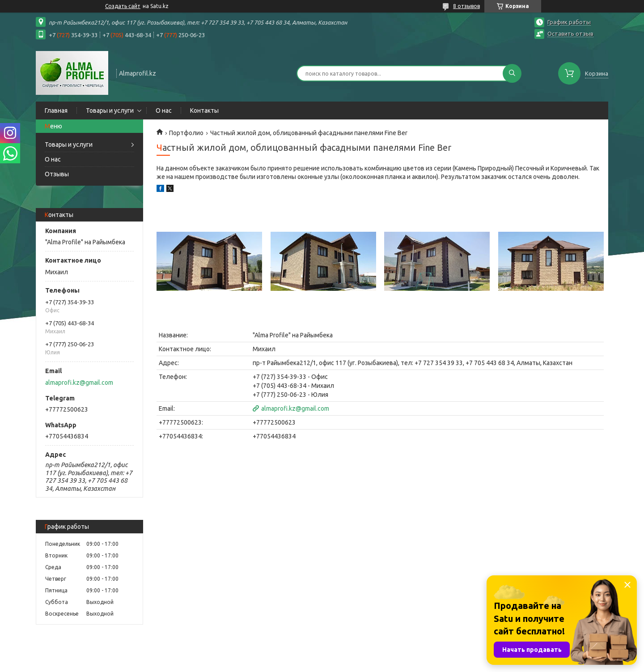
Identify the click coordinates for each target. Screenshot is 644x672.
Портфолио (186, 133)
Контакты (204, 111)
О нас (164, 111)
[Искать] (512, 73)
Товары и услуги (110, 111)
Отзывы (57, 174)
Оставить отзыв (570, 34)
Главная (56, 111)
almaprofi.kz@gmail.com (79, 383)
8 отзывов (466, 6)
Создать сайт (123, 6)
